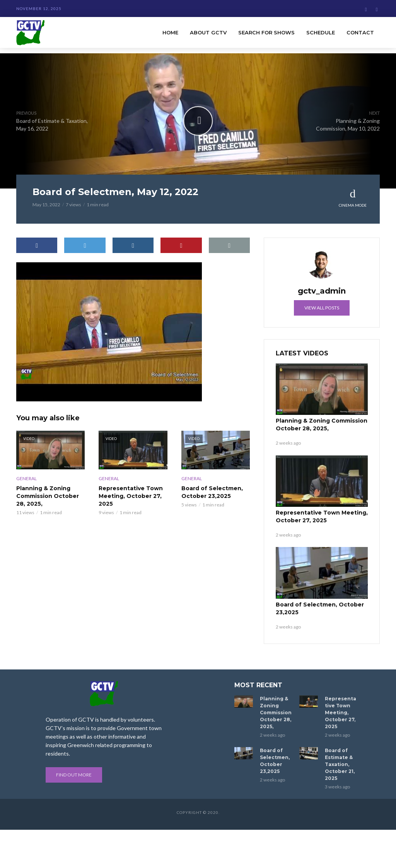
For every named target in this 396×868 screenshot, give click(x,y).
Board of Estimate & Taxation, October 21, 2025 (340, 764)
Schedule (321, 32)
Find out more (74, 775)
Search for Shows (266, 32)
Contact (360, 32)
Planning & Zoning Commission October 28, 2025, (48, 496)
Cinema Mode (353, 198)
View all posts (322, 308)
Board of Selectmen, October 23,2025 (212, 492)
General (26, 478)
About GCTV (208, 32)
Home (170, 32)
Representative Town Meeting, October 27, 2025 (131, 496)
